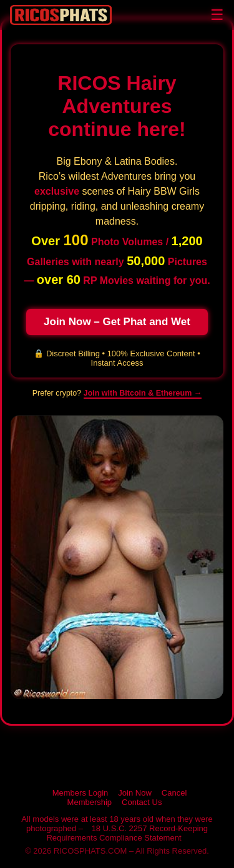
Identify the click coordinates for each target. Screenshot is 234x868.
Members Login (80, 793)
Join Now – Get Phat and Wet (117, 322)
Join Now (134, 793)
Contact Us (142, 802)
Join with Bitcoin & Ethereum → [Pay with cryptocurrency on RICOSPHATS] (143, 393)
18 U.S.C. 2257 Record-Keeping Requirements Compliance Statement (127, 833)
